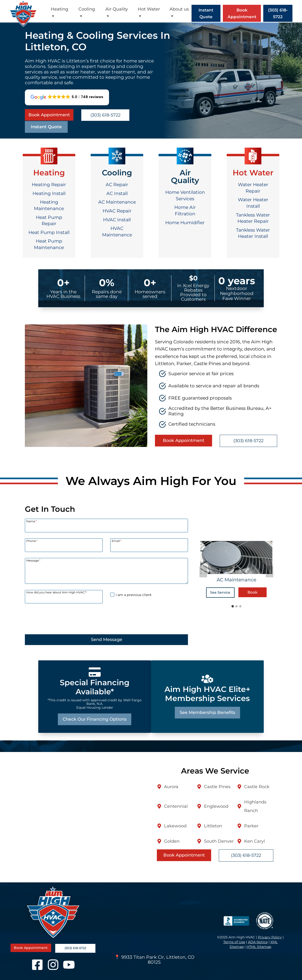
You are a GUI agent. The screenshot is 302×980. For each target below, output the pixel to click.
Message (33, 560)
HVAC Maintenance (117, 232)
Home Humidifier (185, 223)
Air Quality (117, 9)
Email (117, 541)
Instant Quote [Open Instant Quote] (206, 13)
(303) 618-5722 (105, 115)
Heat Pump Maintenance (49, 244)
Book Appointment (242, 13)
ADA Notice (258, 942)
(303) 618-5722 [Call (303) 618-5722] (278, 13)
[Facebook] (37, 965)
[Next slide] (269, 572)
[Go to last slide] (203, 572)
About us (179, 9)
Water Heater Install (253, 203)
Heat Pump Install (49, 232)
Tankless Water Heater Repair (253, 218)
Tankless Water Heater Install (253, 233)
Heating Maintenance (49, 205)
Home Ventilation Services (185, 195)
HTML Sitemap (259, 947)
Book (253, 592)
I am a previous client (134, 595)
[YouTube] (69, 965)
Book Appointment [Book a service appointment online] (49, 115)
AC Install (117, 193)
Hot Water (149, 9)
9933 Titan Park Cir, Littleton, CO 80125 (158, 960)
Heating (59, 9)
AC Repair (117, 185)
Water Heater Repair (253, 188)
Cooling (87, 9)
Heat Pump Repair (49, 221)
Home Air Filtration (185, 211)
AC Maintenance (117, 202)
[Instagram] (53, 965)
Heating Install (49, 193)
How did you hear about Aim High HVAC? (56, 592)
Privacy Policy (270, 937)
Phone (32, 541)
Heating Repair (49, 185)
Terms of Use (234, 942)
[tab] (233, 606)
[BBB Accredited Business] (236, 921)
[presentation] (61, 619)
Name (32, 521)
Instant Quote (46, 127)
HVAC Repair (117, 211)
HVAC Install (117, 220)
